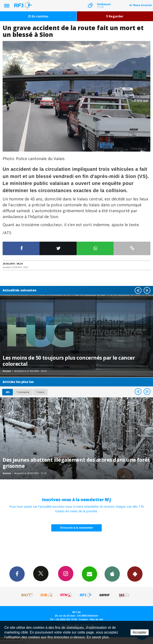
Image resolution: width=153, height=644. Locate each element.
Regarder (115, 16)
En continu (38, 16)
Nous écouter (143, 5)
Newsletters (89, 574)
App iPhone (112, 574)
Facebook (17, 574)
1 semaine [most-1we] (23, 392)
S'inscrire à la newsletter (77, 528)
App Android (135, 574)
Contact (83, 619)
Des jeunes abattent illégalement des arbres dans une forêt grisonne (76, 463)
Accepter (140, 632)
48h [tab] (8, 392)
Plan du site (97, 619)
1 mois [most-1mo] (40, 392)
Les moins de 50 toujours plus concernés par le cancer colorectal (69, 361)
